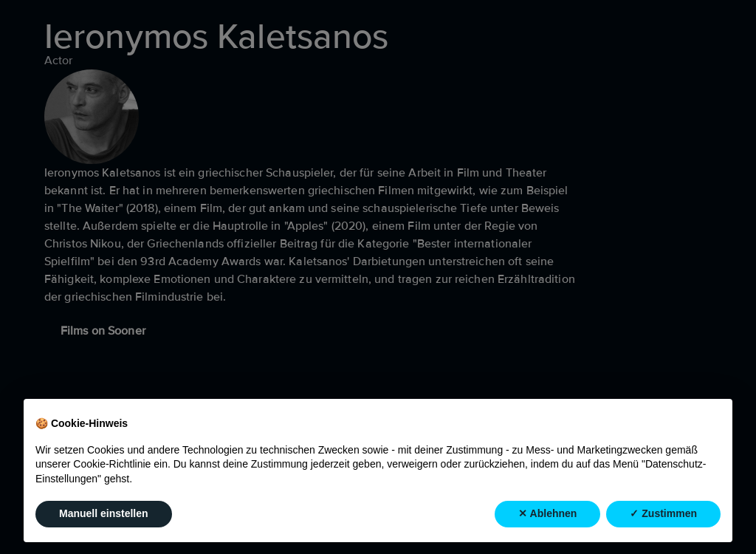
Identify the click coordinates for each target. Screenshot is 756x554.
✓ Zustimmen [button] (663, 513)
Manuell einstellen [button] (104, 513)
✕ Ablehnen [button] (547, 513)
